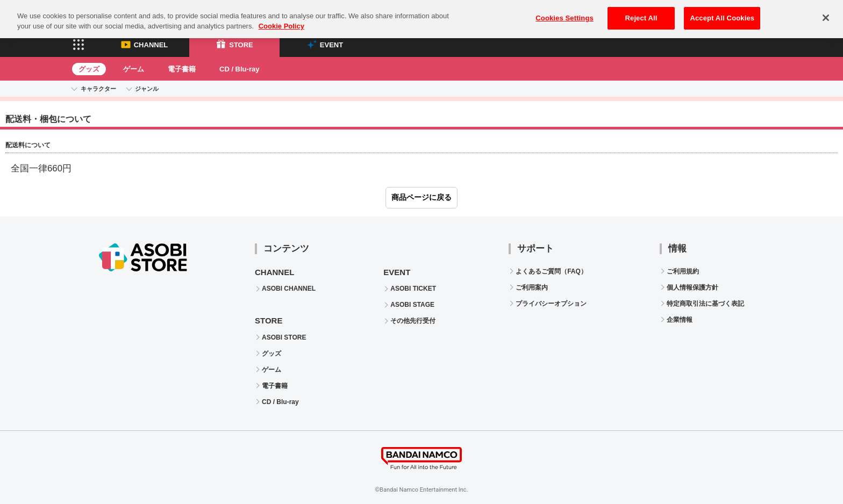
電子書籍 (182, 69)
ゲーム (134, 69)
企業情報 (680, 320)
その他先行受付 (413, 321)
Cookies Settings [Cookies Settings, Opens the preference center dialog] (565, 11)
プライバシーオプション (551, 304)
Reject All (641, 11)
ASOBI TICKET (413, 289)
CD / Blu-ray (239, 69)
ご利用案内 (532, 287)
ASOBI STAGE (412, 305)
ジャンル (147, 89)
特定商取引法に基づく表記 (705, 304)
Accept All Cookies (722, 11)
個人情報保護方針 (692, 287)
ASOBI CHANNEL (289, 289)
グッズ (89, 69)
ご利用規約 (683, 271)
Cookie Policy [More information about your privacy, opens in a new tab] (281, 20)
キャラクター (98, 89)
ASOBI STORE (284, 337)
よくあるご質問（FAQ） (551, 271)
